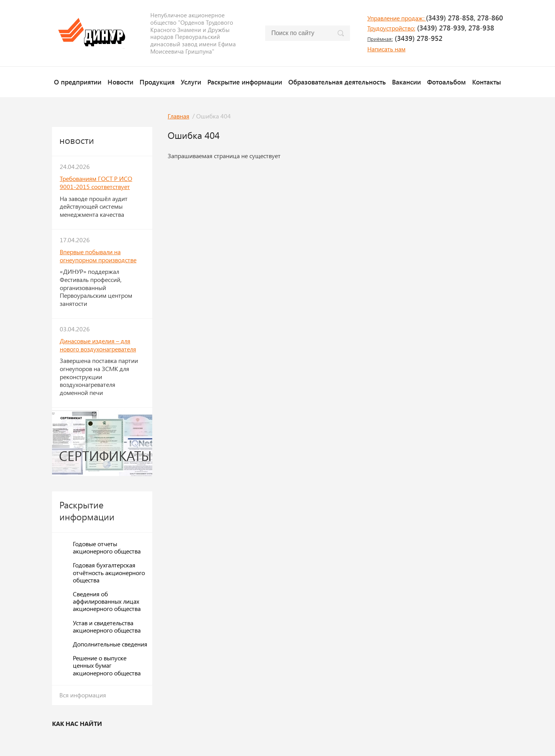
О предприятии (78, 82)
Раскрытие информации (245, 82)
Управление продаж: (397, 18)
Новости (120, 82)
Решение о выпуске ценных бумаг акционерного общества (107, 665)
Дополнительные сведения (110, 644)
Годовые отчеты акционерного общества (107, 547)
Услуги (191, 82)
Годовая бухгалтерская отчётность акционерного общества (109, 572)
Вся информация (83, 695)
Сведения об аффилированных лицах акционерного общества (107, 601)
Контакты (487, 82)
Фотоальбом (447, 82)
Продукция (157, 82)
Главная (178, 116)
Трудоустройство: (391, 28)
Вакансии (406, 82)
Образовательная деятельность (337, 82)
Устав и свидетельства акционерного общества (107, 626)
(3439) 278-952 (405, 38)
